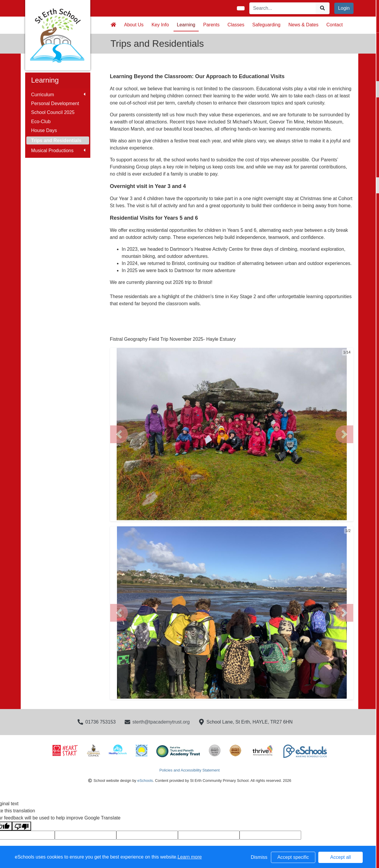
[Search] (283, 8)
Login (344, 8)
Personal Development (55, 103)
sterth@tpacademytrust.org (161, 722)
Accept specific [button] (293, 857)
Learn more (190, 857)
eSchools (145, 781)
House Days (44, 130)
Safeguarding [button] (266, 25)
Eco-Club (41, 122)
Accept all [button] (340, 857)
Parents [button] (211, 25)
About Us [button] (134, 25)
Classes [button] (236, 25)
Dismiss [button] (259, 857)
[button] (119, 434)
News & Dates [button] (303, 25)
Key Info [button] (160, 25)
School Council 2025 (53, 112)
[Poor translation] (22, 826)
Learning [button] (186, 25)
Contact (334, 25)
